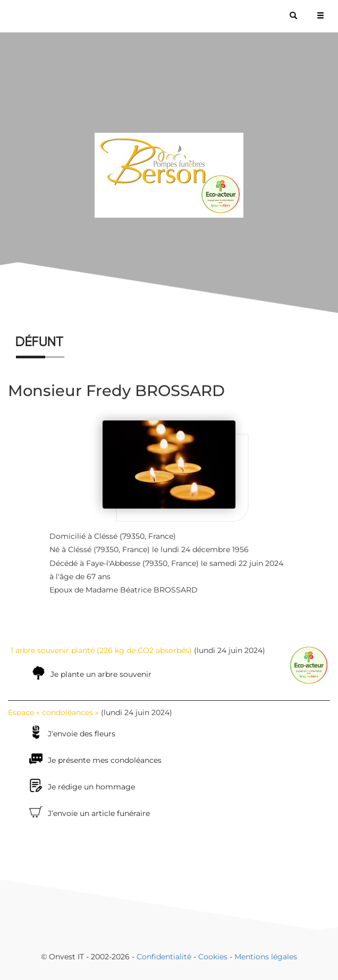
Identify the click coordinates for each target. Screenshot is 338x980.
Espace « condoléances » (53, 712)
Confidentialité (164, 957)
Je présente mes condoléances (105, 760)
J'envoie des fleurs (82, 734)
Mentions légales (266, 957)
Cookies (213, 957)
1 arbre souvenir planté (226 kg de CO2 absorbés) (101, 650)
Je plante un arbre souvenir (101, 674)
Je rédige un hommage (91, 787)
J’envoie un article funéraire (99, 813)
